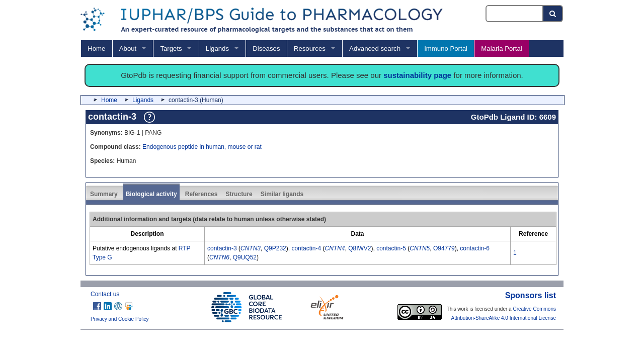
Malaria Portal (501, 49)
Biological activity (151, 194)
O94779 (444, 248)
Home (96, 49)
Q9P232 (275, 248)
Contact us (105, 294)
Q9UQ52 (245, 257)
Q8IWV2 (359, 248)
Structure (239, 194)
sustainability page (417, 75)
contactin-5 (391, 248)
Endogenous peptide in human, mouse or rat (202, 147)
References (202, 194)
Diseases (266, 49)
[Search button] (553, 14)
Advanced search (375, 49)
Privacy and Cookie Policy (120, 319)
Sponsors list (531, 295)
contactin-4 (306, 248)
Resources (310, 49)
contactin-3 (222, 248)
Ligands (217, 49)
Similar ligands (282, 194)
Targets (171, 49)
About (128, 49)
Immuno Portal (446, 49)
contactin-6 (475, 248)
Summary (104, 194)
